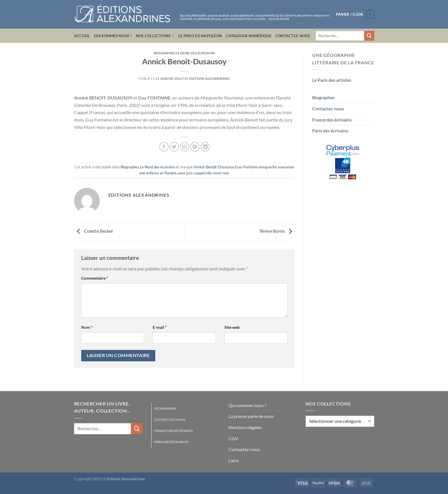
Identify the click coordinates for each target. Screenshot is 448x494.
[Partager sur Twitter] (174, 147)
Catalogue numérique (249, 36)
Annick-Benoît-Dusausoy (214, 167)
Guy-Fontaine (246, 167)
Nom (87, 327)
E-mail (160, 327)
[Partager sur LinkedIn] (205, 147)
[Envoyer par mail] (185, 147)
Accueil (82, 36)
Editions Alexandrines (210, 78)
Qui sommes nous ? (113, 36)
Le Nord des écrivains (195, 53)
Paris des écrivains (330, 131)
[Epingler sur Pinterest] (195, 147)
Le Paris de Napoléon (200, 36)
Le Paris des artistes (332, 80)
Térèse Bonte (277, 231)
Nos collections (155, 36)
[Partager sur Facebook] (164, 147)
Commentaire (95, 278)
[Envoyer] (369, 36)
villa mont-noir (217, 173)
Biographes (165, 53)
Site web (232, 327)
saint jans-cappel (191, 173)
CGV (233, 438)
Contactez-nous (293, 36)
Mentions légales (245, 427)
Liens (234, 460)
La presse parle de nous (251, 416)
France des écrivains (332, 120)
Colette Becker (94, 231)
